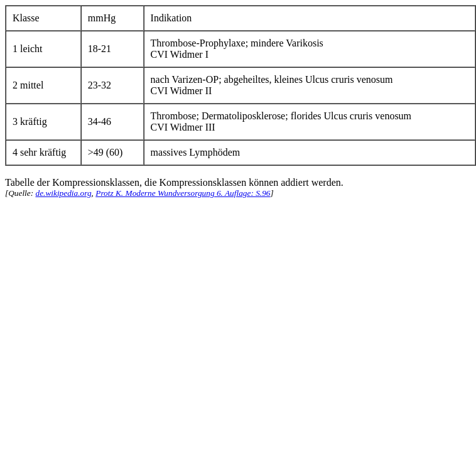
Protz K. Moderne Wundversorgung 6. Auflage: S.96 (183, 193)
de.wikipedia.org (63, 193)
